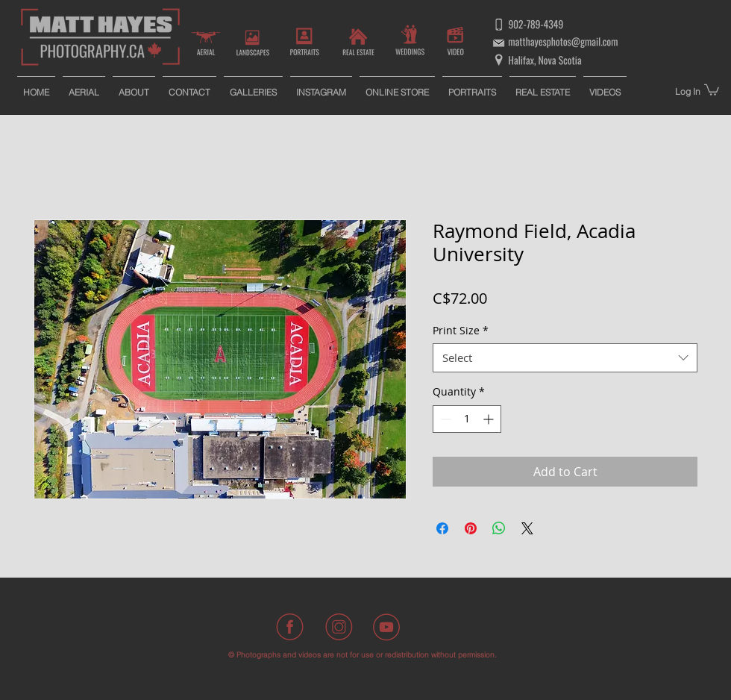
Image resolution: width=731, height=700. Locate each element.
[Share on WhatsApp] (499, 528)
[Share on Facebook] (442, 528)
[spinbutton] (467, 419)
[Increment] (490, 419)
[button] (712, 89)
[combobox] (565, 358)
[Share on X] (527, 528)
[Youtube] (386, 627)
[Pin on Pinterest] (471, 528)
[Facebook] (291, 627)
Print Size (461, 330)
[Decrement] (444, 419)
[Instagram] (339, 627)
